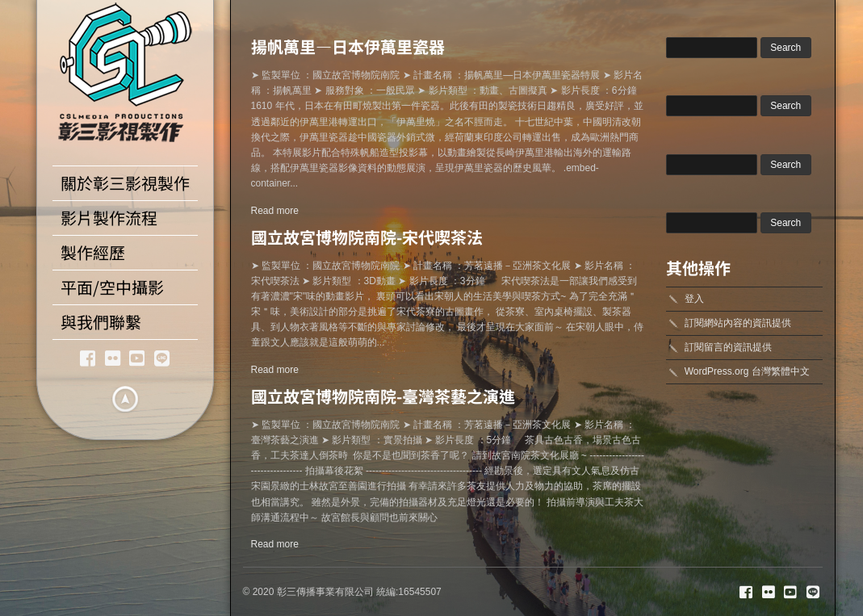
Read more (275, 211)
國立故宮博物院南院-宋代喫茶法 (367, 237)
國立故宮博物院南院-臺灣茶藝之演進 (383, 396)
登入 (694, 299)
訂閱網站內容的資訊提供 (738, 323)
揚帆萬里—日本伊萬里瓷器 (348, 46)
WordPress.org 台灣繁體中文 (747, 371)
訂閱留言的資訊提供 (728, 347)
